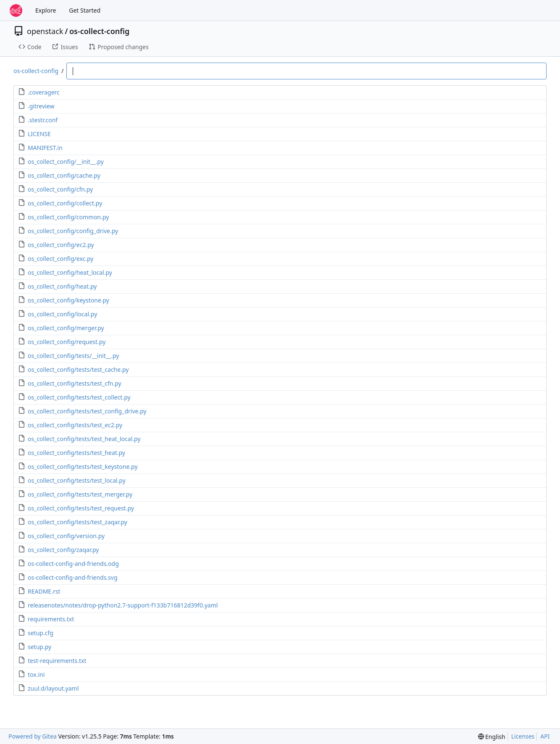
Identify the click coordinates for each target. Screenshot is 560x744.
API (545, 736)
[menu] (492, 737)
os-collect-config (99, 31)
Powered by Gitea (33, 736)
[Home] (16, 11)
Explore (46, 10)
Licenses (523, 736)
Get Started (85, 10)
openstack (45, 31)
